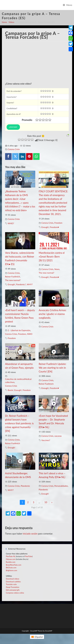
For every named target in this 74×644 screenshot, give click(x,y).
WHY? (30, 284)
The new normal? (13, 280)
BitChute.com (11, 568)
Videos (11, 22)
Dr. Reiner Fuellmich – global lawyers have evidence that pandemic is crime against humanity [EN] (19, 423)
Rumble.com (11, 562)
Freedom (58, 223)
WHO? (11, 223)
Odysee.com (11, 559)
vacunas (58, 436)
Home (4, 22)
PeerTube (29, 556)
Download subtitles (13, 582)
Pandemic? (21, 284)
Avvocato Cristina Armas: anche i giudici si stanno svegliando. (53, 314)
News (57, 269)
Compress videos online (15, 593)
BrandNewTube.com (14, 565)
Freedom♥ (54, 227)
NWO (30, 334)
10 (46, 502)
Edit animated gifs (13, 590)
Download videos (13, 579)
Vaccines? (46, 440)
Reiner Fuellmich (13, 277)
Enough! (45, 227)
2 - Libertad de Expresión (19, 330)
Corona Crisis (14, 149)
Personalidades (61, 486)
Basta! (11, 390)
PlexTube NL (11, 556)
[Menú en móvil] (68, 5)
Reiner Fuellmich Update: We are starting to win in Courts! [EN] (53, 368)
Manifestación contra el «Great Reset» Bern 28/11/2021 (52, 257)
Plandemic (25, 486)
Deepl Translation (13, 587)
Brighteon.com (12, 570)
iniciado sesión (30, 534)
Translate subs (11, 584)
